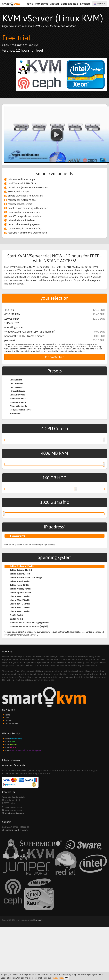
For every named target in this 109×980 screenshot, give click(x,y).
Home (6, 715)
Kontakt (7, 721)
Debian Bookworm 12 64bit (22, 566)
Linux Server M (16, 384)
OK (67, 978)
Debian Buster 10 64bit (20, 574)
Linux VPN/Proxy (17, 395)
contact (55, 4)
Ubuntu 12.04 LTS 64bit (20, 611)
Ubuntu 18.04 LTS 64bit (20, 604)
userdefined (15, 414)
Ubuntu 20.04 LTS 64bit (20, 600)
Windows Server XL (18, 406)
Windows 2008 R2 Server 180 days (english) (29, 626)
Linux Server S (16, 380)
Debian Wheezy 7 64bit (20, 589)
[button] (56, 135)
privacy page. (58, 978)
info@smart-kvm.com (14, 813)
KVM (5, 718)
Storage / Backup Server (20, 410)
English (100, 4)
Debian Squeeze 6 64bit (20, 593)
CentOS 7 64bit (16, 619)
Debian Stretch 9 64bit (20, 581)
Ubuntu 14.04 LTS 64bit (20, 608)
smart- (12, 739)
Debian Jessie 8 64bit (19, 585)
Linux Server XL (17, 387)
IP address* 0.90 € (17, 536)
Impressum (38, 920)
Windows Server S (18, 399)
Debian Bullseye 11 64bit (21, 570)
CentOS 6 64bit (16, 615)
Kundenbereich (10, 723)
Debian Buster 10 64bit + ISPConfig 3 (26, 578)
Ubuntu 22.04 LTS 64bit (20, 596)
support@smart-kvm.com (16, 830)
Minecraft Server (17, 391)
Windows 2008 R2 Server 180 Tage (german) (29, 623)
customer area (70, 4)
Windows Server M (18, 402)
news (30, 4)
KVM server (41, 4)
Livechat (85, 4)
